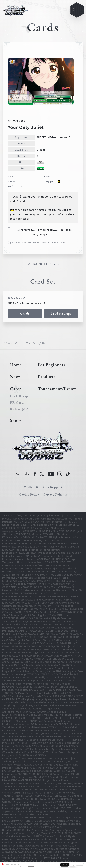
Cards (25, 313)
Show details (80, 865)
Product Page (61, 313)
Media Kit (31, 487)
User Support (53, 487)
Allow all (65, 865)
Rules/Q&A (19, 409)
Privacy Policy (31, 866)
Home (8, 343)
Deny (73, 865)
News (15, 377)
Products (47, 377)
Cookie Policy (29, 494)
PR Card (17, 403)
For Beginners (52, 365)
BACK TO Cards (46, 264)
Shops (16, 420)
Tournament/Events (57, 389)
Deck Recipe (20, 396)
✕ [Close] (84, 864)
